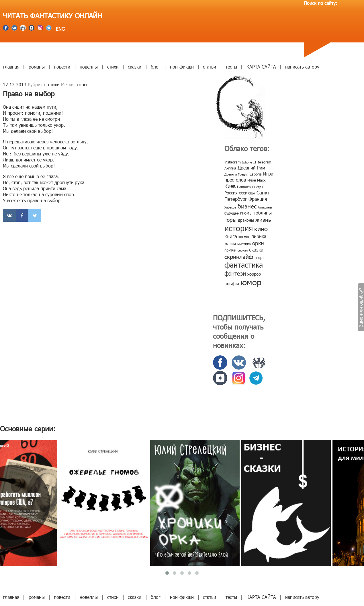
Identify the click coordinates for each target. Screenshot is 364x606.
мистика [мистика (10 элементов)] (244, 244)
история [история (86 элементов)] (239, 228)
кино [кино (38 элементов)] (261, 228)
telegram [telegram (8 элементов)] (265, 162)
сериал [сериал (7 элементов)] (243, 250)
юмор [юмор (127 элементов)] (251, 282)
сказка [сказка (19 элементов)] (256, 250)
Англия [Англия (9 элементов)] (230, 168)
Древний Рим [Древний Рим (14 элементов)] (251, 168)
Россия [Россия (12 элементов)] (231, 193)
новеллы (89, 67)
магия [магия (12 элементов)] (230, 243)
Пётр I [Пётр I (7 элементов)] (259, 187)
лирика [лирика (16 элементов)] (259, 236)
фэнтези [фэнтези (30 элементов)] (235, 273)
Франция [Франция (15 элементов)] (258, 199)
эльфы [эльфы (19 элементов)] (232, 283)
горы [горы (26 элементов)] (230, 219)
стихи (113, 67)
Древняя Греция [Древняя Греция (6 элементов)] (236, 174)
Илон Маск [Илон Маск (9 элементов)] (256, 180)
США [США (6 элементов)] (252, 193)
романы (37, 67)
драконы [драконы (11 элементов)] (246, 220)
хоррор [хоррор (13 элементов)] (254, 274)
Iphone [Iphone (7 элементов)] (247, 162)
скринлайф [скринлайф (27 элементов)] (239, 256)
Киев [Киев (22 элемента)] (230, 186)
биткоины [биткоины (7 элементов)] (265, 207)
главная (11, 67)
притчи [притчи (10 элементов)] (230, 250)
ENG (60, 29)
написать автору (302, 67)
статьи (210, 67)
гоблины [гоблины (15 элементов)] (263, 213)
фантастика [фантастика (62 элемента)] (244, 265)
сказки (135, 67)
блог (156, 67)
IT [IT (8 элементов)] (255, 162)
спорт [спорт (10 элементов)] (259, 258)
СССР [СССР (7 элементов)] (243, 193)
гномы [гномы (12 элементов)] (246, 213)
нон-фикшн (182, 67)
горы (82, 84)
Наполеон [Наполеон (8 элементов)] (245, 187)
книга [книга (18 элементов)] (231, 236)
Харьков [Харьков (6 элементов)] (230, 207)
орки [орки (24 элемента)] (258, 243)
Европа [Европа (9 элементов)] (256, 174)
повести (62, 67)
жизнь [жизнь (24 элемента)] (263, 219)
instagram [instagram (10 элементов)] (233, 162)
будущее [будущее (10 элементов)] (232, 213)
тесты (231, 67)
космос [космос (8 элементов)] (244, 237)
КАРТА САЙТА (261, 67)
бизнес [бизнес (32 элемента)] (247, 206)
